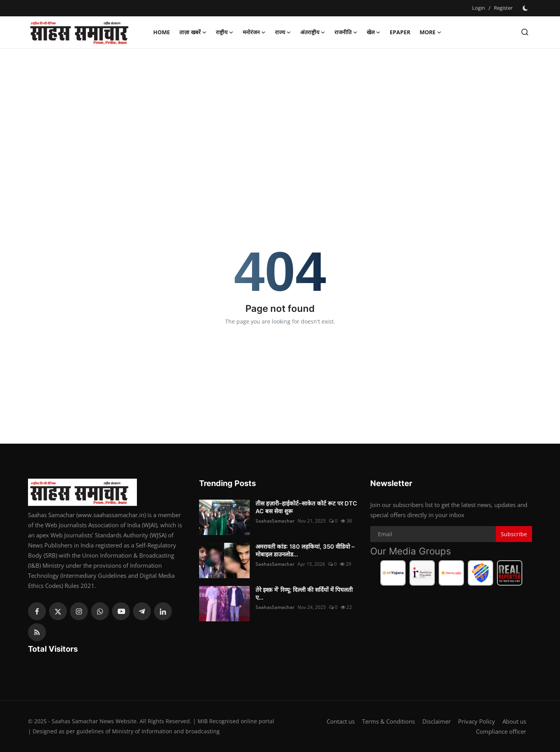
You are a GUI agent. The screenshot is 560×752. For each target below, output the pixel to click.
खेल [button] (374, 32)
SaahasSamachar (275, 521)
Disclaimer (437, 721)
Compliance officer (501, 731)
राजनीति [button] (346, 32)
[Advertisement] (280, 111)
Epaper (400, 32)
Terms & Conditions (388, 721)
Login (479, 8)
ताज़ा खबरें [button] (193, 32)
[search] (525, 32)
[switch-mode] (526, 8)
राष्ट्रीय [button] (225, 32)
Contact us (341, 721)
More (430, 32)
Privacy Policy (477, 721)
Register (503, 8)
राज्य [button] (283, 32)
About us (514, 721)
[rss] (37, 632)
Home (162, 32)
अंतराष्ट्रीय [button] (313, 32)
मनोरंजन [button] (254, 32)
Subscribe (514, 534)
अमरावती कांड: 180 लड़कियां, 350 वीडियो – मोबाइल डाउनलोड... (305, 550)
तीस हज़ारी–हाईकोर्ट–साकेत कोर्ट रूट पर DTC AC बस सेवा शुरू (306, 507)
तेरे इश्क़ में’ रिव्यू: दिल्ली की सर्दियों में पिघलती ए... (304, 594)
